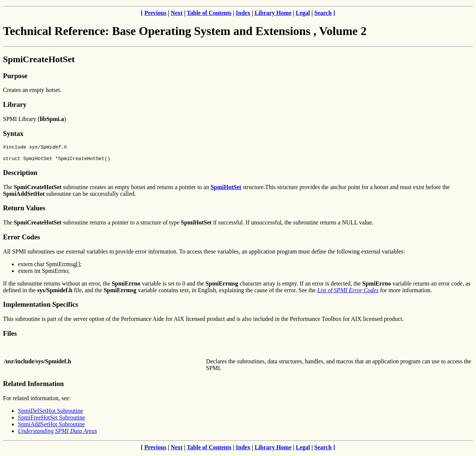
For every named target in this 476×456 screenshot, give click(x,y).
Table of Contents (209, 13)
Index (243, 13)
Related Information (33, 386)
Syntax (13, 133)
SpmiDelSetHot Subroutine (51, 413)
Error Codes (22, 239)
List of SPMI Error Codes (348, 292)
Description (20, 175)
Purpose (15, 76)
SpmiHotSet (226, 189)
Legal (303, 13)
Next (177, 13)
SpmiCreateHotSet (39, 59)
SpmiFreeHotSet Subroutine (52, 420)
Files (10, 336)
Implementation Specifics (41, 307)
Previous (155, 13)
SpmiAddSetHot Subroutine (51, 426)
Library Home (273, 13)
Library (15, 104)
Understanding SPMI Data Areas (57, 433)
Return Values (24, 210)
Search (323, 13)
